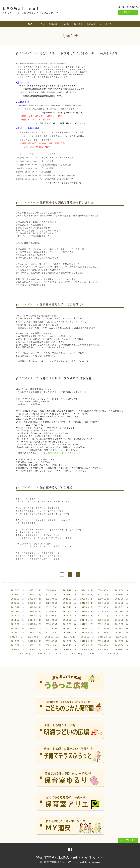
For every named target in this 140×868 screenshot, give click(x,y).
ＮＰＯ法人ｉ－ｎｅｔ (21, 9)
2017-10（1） (70, 607)
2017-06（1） (105, 607)
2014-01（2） (87, 620)
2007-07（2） (61, 654)
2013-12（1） (105, 620)
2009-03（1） (18, 650)
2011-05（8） (17, 637)
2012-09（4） (122, 624)
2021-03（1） (70, 599)
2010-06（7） (70, 641)
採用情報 (78, 24)
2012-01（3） (18, 633)
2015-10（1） (122, 611)
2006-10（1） (113, 654)
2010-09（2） (18, 641)
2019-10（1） (105, 603)
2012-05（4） (70, 628)
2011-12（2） (35, 633)
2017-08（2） (87, 607)
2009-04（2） (122, 645)
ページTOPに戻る (128, 840)
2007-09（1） (27, 654)
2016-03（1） (87, 611)
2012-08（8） (18, 628)
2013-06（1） (18, 624)
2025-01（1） (53, 590)
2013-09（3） (122, 620)
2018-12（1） (18, 607)
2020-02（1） (70, 603)
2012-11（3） (87, 624)
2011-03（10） (53, 637)
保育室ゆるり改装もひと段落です (62, 304)
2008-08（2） (70, 650)
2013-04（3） (35, 624)
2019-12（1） (87, 603)
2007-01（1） (96, 654)
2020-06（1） (122, 599)
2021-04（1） (53, 599)
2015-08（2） (35, 616)
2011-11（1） (53, 633)
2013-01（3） (70, 624)
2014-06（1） (35, 620)
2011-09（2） (87, 633)
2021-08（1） (35, 599)
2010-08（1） (35, 641)
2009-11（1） (53, 645)
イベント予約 (106, 24)
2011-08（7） (105, 633)
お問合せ (91, 24)
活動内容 (53, 24)
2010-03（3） (122, 641)
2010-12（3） (105, 637)
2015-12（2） (105, 611)
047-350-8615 (129, 7)
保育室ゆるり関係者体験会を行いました (67, 203)
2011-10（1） (70, 633)
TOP (30, 24)
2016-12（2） (18, 611)
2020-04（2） (35, 603)
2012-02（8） (122, 628)
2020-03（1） (53, 603)
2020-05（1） (18, 603)
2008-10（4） (53, 650)
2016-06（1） (70, 611)
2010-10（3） (123, 637)
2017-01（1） (122, 607)
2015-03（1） (87, 616)
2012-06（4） (53, 628)
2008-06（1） (87, 650)
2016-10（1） (35, 611)
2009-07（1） (105, 645)
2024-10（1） (87, 590)
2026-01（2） (18, 590)
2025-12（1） (35, 590)
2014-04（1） (53, 620)
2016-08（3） (53, 611)
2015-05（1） (70, 616)
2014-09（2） (122, 616)
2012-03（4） (105, 628)
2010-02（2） (18, 645)
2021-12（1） (105, 595)
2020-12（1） (105, 599)
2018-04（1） (35, 607)
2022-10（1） (87, 595)
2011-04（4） (35, 637)
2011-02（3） (71, 637)
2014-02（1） (70, 620)
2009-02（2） (35, 650)
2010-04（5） (105, 641)
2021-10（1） (122, 595)
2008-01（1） (105, 650)
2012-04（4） (87, 628)
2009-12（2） (35, 645)
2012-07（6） (35, 628)
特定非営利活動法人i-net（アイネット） (70, 857)
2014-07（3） (18, 620)
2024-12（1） (70, 590)
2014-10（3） (105, 616)
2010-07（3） (53, 641)
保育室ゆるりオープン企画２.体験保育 (66, 378)
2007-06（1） (79, 654)
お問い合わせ (128, 12)
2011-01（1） (88, 637)
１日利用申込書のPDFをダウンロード (62, 453)
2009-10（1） (70, 645)
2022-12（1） (70, 595)
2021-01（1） (87, 599)
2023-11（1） (35, 595)
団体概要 (66, 24)
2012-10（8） (105, 624)
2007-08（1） (44, 654)
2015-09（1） (18, 616)
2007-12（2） (122, 650)
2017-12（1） (53, 607)
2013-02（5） (53, 624)
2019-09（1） (122, 603)
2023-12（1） (18, 595)
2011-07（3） (122, 633)
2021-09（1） (18, 599)
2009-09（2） (87, 645)
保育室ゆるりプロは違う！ (58, 487)
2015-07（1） (53, 616)
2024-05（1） (105, 590)
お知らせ (41, 24)
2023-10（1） (53, 595)
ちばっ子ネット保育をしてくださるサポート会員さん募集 (79, 53)
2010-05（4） (87, 641)
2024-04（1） (122, 590)
